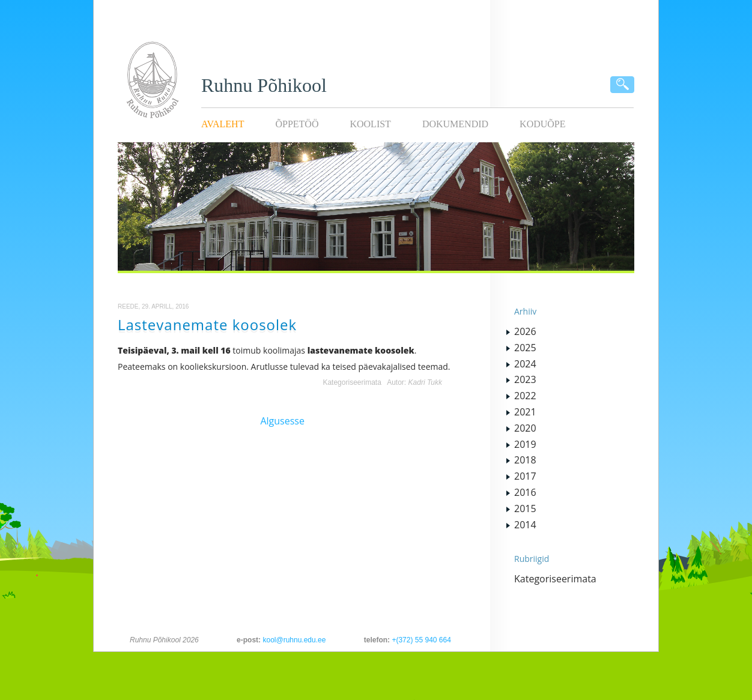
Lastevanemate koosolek (207, 324)
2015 (525, 508)
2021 (525, 412)
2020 (525, 428)
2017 (525, 476)
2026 (525, 331)
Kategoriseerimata (352, 382)
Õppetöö (297, 124)
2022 (525, 396)
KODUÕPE (542, 124)
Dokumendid (455, 124)
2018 (525, 460)
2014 (525, 525)
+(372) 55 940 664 (421, 640)
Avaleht (223, 124)
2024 (525, 364)
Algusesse (282, 421)
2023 (525, 379)
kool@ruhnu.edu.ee (294, 640)
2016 (525, 492)
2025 (525, 348)
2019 (525, 444)
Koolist (370, 124)
